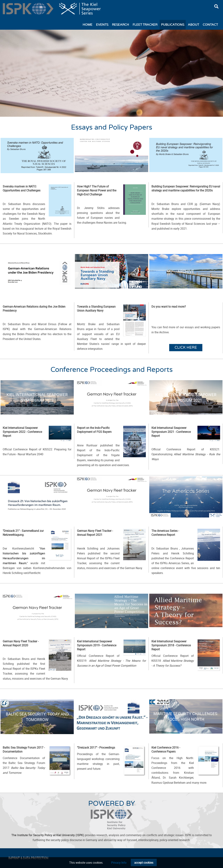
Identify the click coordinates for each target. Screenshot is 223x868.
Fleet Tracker (145, 25)
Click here (186, 348)
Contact (210, 25)
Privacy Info (119, 863)
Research (120, 25)
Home (87, 25)
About (193, 25)
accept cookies (144, 863)
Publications (173, 25)
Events (102, 25)
